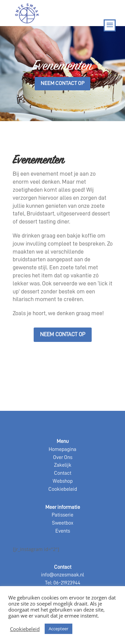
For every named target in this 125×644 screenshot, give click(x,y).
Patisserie (62, 515)
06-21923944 (67, 583)
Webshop (63, 481)
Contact (63, 473)
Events (63, 531)
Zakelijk (63, 465)
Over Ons (63, 457)
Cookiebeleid (63, 489)
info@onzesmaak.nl (62, 575)
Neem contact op (62, 83)
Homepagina (62, 449)
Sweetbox (63, 523)
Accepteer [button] (58, 629)
